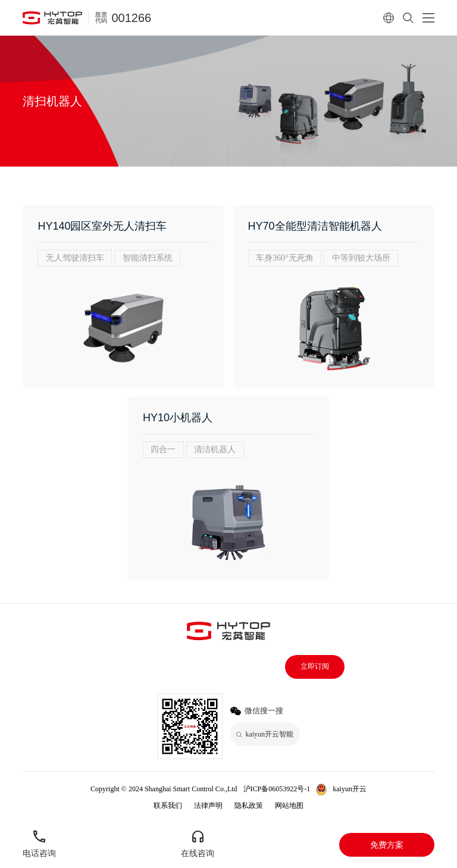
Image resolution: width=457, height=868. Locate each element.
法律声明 (208, 806)
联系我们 (168, 806)
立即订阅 (315, 666)
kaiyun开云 (350, 789)
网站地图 (289, 806)
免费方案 (387, 845)
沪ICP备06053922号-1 (277, 789)
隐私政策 (249, 806)
